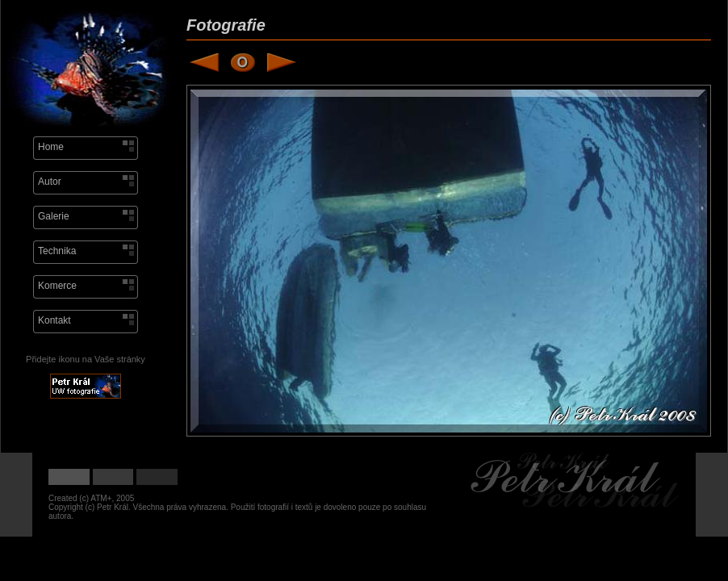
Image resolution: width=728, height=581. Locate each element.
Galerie (54, 216)
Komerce (57, 286)
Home (51, 147)
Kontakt (54, 320)
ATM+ (101, 498)
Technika (57, 251)
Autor (50, 182)
